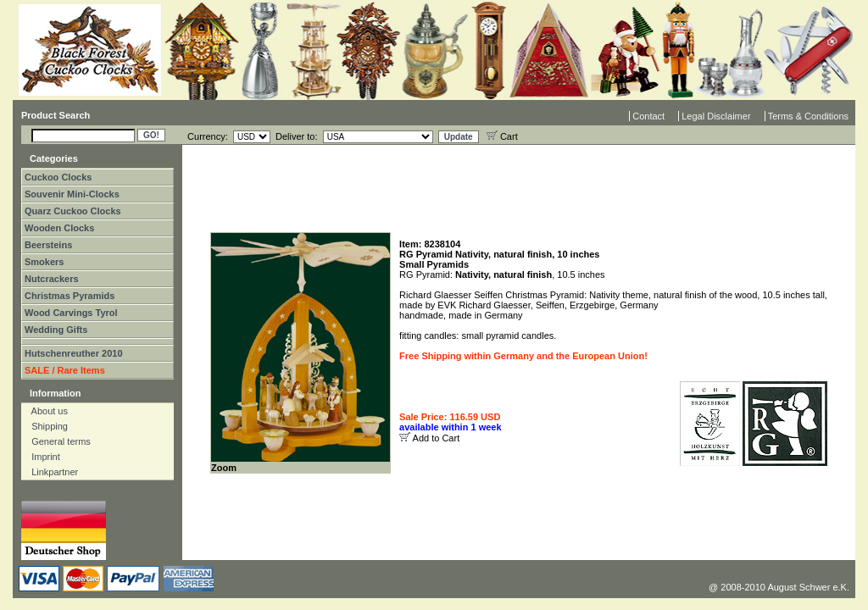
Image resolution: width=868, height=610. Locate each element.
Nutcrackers (52, 279)
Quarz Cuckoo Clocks (73, 211)
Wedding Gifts (56, 330)
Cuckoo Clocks (58, 177)
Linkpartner (51, 472)
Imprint (42, 457)
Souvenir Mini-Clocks (72, 194)
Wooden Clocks (59, 228)
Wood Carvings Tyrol (71, 313)
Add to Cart (437, 438)
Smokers (44, 262)
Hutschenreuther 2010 (74, 353)
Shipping (46, 426)
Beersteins (48, 245)
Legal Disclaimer (716, 116)
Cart (502, 136)
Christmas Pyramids (70, 296)
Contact (648, 116)
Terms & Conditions (808, 116)
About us (46, 411)
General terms (57, 441)
